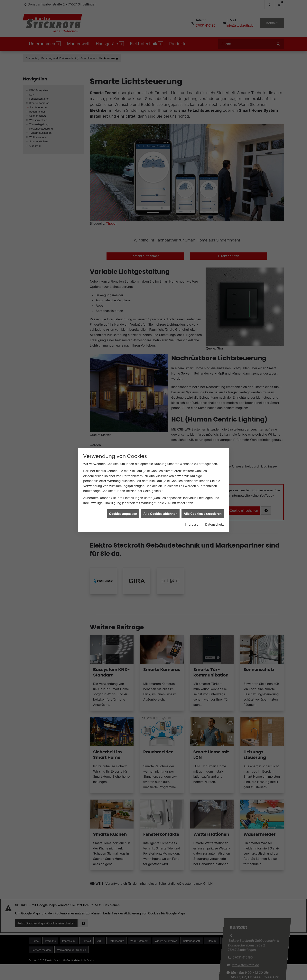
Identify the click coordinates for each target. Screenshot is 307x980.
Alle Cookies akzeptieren (203, 514)
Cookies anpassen (123, 514)
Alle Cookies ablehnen (160, 514)
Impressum (193, 524)
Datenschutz (214, 524)
